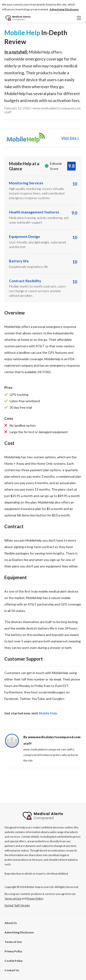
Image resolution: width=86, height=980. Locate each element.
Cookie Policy (14, 961)
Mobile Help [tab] (48, 713)
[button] (64, 10)
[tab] (43, 138)
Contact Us (12, 970)
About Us (11, 923)
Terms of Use (13, 942)
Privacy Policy (13, 951)
